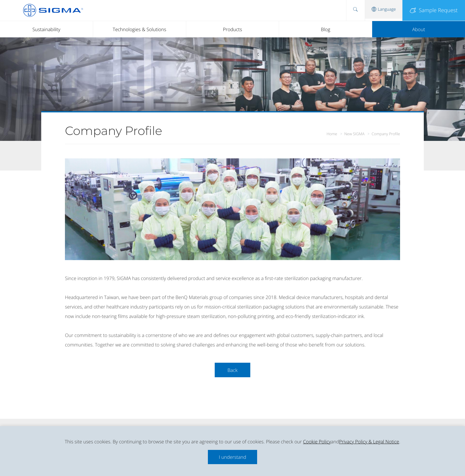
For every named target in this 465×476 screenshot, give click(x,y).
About (419, 29)
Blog (325, 29)
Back (232, 370)
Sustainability (46, 29)
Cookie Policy (317, 442)
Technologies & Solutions (139, 29)
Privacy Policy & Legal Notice (369, 442)
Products (232, 29)
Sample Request (434, 10)
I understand (232, 457)
